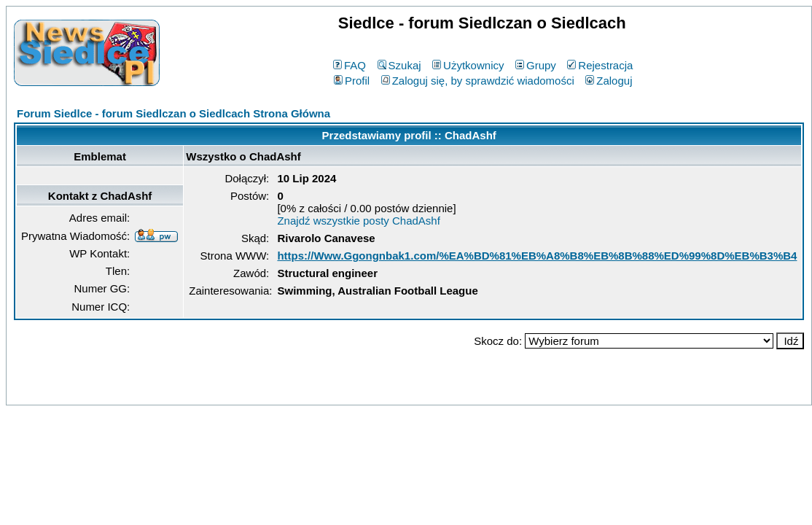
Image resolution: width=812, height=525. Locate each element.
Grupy (536, 65)
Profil (352, 81)
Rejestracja (600, 65)
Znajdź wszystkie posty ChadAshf (358, 221)
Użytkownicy (468, 65)
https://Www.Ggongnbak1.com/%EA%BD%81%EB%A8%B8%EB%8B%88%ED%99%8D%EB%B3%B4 (537, 256)
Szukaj (399, 65)
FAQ (350, 65)
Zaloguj (609, 81)
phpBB (375, 391)
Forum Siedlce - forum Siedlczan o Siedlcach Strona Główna (173, 113)
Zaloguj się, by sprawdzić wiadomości (478, 81)
